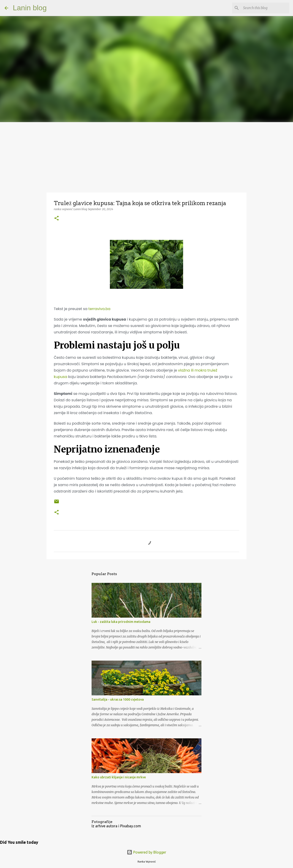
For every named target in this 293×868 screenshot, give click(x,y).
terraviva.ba (99, 309)
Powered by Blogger (146, 852)
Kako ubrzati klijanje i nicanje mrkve (119, 777)
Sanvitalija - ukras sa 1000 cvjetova (118, 699)
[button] (57, 218)
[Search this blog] (265, 8)
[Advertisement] (146, 156)
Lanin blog (30, 8)
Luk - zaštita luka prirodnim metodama (121, 622)
